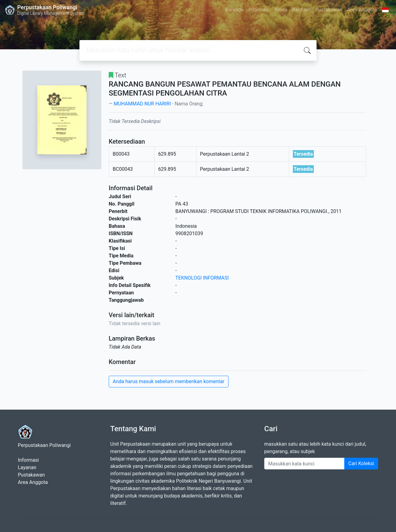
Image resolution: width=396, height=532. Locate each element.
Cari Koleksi (361, 463)
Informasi (259, 10)
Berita (281, 10)
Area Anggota (362, 10)
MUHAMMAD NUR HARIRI (142, 104)
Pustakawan (329, 10)
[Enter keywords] (304, 464)
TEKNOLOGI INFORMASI (202, 278)
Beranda (234, 10)
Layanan (27, 467)
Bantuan (301, 10)
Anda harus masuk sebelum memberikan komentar (169, 381)
